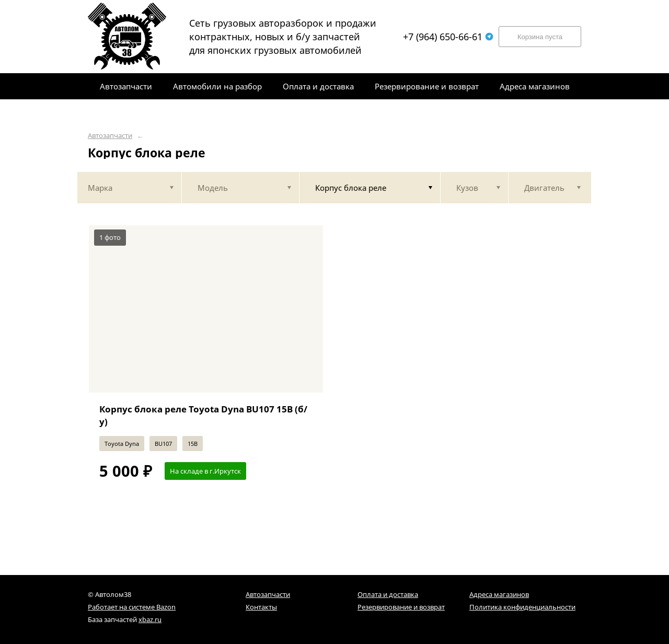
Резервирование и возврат (401, 607)
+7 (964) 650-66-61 (448, 37)
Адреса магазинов (499, 594)
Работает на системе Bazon (132, 607)
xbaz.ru (150, 619)
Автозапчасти (110, 136)
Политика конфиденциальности (522, 607)
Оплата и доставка (388, 594)
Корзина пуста (540, 37)
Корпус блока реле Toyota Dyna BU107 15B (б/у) (203, 415)
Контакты (261, 607)
